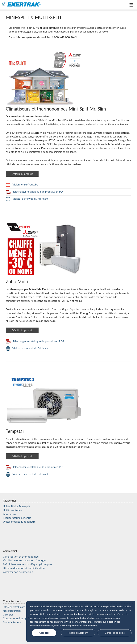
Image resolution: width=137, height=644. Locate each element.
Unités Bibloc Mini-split (17, 506)
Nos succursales (12, 611)
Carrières (8, 614)
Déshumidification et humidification (24, 568)
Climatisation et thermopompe (21, 557)
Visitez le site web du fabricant (27, 199)
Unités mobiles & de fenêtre (19, 522)
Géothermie (10, 514)
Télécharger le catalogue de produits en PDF (35, 341)
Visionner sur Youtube (22, 184)
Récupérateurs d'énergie (17, 518)
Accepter (44, 633)
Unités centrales (12, 510)
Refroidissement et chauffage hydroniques (27, 564)
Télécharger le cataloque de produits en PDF (35, 191)
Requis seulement (78, 633)
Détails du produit (22, 174)
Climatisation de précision (18, 572)
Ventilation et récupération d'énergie (24, 560)
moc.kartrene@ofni (14, 607)
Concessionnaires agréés (17, 618)
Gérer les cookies (115, 633)
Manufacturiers (12, 622)
